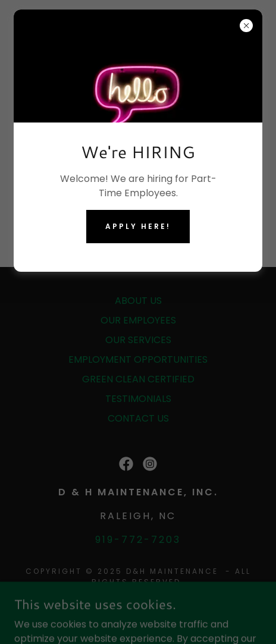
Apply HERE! (138, 226)
